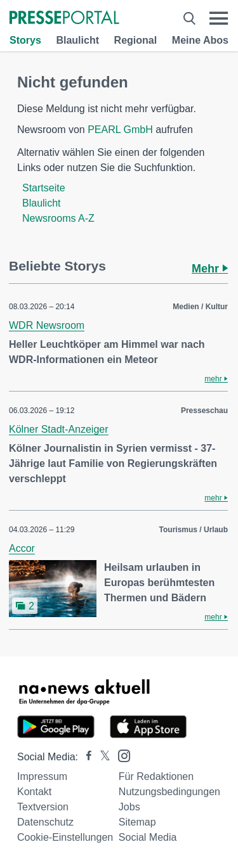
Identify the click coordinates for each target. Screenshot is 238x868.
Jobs (129, 807)
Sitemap (137, 822)
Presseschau (204, 411)
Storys (25, 40)
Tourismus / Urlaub (194, 530)
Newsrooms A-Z (58, 218)
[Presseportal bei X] (101, 757)
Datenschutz (45, 822)
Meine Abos (200, 40)
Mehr (210, 269)
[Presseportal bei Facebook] (85, 757)
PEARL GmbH (120, 130)
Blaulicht (77, 40)
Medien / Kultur (200, 307)
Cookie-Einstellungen (65, 837)
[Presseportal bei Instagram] (120, 755)
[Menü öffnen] (219, 18)
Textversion (43, 807)
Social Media (148, 837)
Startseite (44, 188)
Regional (136, 40)
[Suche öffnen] (189, 18)
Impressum (42, 776)
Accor (22, 548)
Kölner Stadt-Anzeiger (59, 429)
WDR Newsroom (47, 325)
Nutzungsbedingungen (169, 792)
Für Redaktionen (156, 776)
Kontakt (34, 792)
